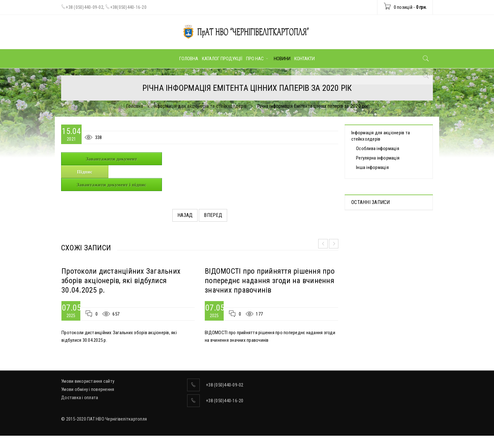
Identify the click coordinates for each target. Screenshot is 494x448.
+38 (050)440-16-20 (225, 401)
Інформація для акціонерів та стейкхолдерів (200, 106)
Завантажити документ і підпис (112, 185)
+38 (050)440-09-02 (85, 7)
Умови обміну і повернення (88, 389)
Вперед (213, 215)
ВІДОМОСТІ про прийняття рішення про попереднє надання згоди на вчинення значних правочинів (270, 281)
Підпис (85, 172)
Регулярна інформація (378, 158)
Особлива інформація (378, 148)
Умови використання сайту (88, 381)
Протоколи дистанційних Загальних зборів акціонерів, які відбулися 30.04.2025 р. (121, 281)
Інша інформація (372, 167)
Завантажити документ (112, 159)
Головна (135, 106)
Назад (185, 215)
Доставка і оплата (80, 398)
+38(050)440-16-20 (128, 7)
